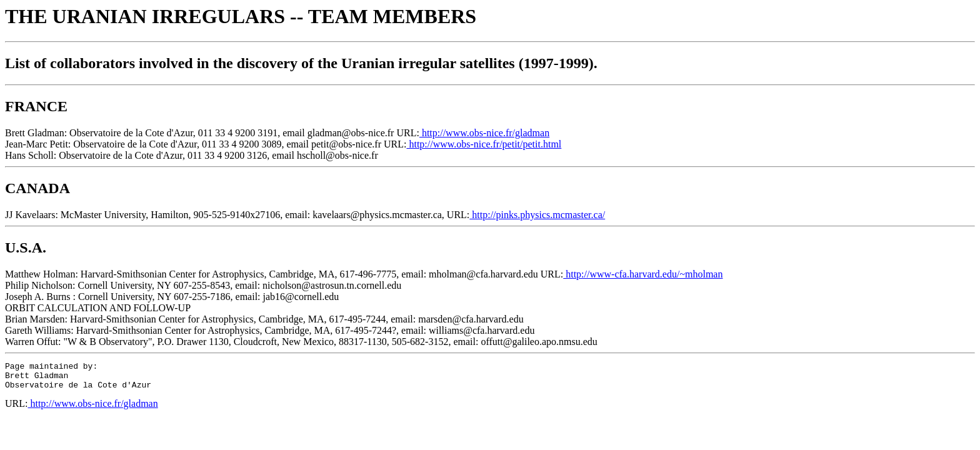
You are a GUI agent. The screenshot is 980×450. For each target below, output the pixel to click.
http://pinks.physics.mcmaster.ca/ (537, 215)
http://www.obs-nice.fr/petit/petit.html (484, 144)
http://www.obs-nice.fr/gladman (484, 133)
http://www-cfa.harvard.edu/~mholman (643, 274)
